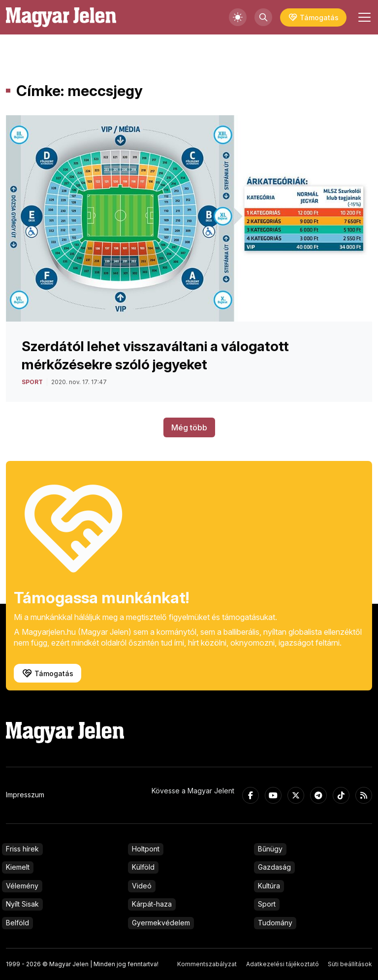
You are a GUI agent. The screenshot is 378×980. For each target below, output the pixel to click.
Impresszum (25, 795)
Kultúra (269, 886)
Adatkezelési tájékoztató (283, 964)
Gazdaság (274, 867)
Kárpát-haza (152, 904)
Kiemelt (18, 867)
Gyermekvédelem (161, 923)
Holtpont (146, 849)
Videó (142, 886)
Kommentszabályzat (207, 964)
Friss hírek (22, 849)
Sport (267, 904)
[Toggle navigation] (363, 17)
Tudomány (275, 923)
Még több (189, 427)
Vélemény (22, 886)
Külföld (143, 867)
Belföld (17, 923)
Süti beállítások (350, 964)
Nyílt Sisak (22, 904)
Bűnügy (270, 849)
